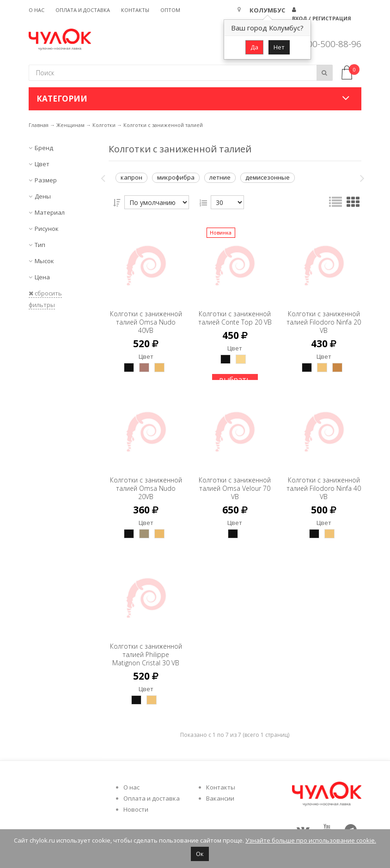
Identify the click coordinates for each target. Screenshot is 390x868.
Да (254, 47)
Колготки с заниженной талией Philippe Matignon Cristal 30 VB (146, 654)
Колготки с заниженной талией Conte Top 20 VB (235, 318)
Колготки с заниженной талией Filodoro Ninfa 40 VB (324, 484)
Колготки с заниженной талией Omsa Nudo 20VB (146, 484)
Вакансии (220, 798)
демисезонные (268, 177)
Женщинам (70, 125)
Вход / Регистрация (322, 18)
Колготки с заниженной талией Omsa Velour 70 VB (235, 484)
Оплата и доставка (83, 10)
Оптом (170, 10)
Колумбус (267, 10)
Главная (39, 125)
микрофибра (176, 177)
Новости (136, 809)
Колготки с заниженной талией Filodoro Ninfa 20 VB (324, 318)
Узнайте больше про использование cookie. (311, 840)
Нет (279, 47)
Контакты (135, 10)
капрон (131, 177)
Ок (200, 854)
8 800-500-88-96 (328, 44)
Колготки (104, 125)
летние (220, 177)
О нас (37, 10)
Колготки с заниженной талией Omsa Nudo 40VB (146, 318)
